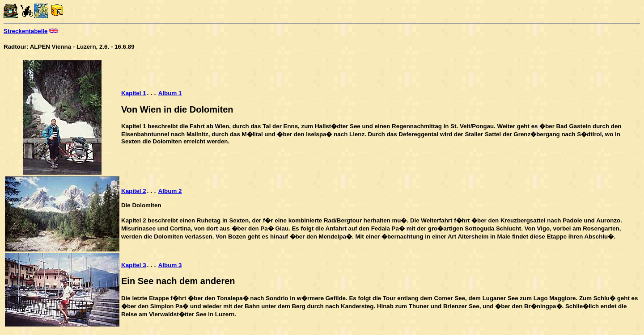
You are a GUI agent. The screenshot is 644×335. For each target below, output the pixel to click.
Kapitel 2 (134, 191)
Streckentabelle (26, 31)
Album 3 (170, 266)
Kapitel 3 (134, 266)
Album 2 (170, 191)
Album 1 (170, 94)
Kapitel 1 (134, 94)
